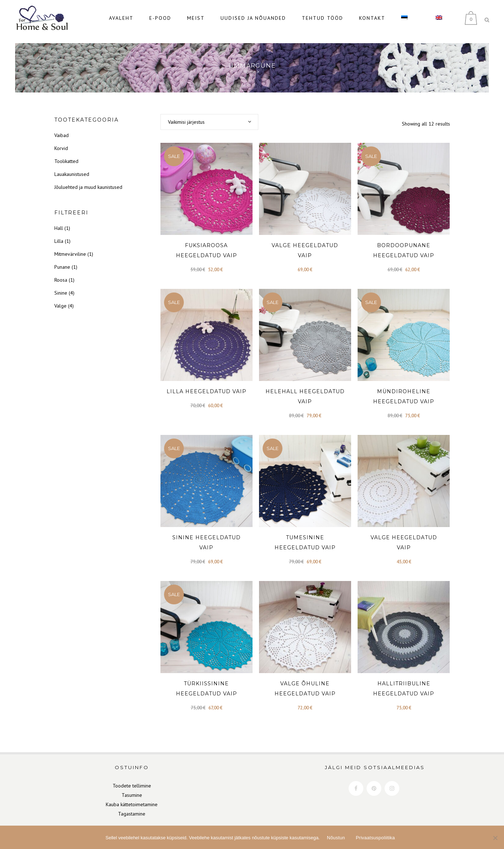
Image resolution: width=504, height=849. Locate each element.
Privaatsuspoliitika (375, 838)
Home (250, 65)
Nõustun (336, 838)
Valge (60, 299)
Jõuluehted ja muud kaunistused (88, 180)
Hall (59, 221)
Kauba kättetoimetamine (132, 797)
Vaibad (62, 128)
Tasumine (132, 788)
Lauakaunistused (72, 167)
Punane (62, 260)
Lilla (59, 234)
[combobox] (209, 115)
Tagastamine (132, 807)
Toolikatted (66, 154)
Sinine (61, 286)
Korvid (61, 141)
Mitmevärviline (70, 247)
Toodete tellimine (132, 778)
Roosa (61, 273)
